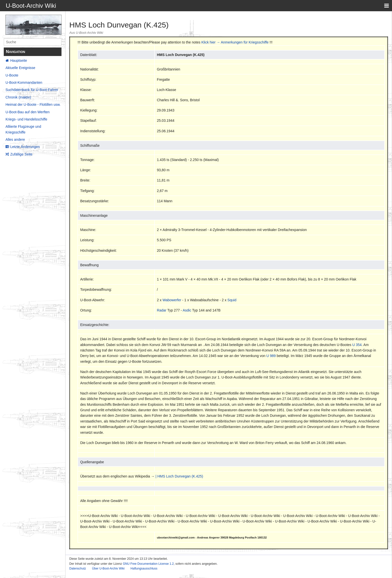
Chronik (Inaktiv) (18, 97)
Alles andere (15, 139)
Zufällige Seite (21, 154)
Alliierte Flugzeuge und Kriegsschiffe (23, 129)
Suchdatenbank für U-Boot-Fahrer (32, 90)
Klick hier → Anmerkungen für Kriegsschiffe (235, 42)
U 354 (357, 345)
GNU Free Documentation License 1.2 (148, 564)
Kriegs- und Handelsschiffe (26, 119)
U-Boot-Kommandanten (24, 82)
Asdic (187, 310)
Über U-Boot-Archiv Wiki (108, 568)
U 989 (271, 356)
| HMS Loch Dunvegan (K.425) (179, 476)
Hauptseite (19, 60)
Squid (232, 300)
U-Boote (12, 75)
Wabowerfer (172, 300)
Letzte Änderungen (25, 147)
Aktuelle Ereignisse (20, 68)
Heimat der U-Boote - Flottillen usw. (33, 104)
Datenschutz (78, 568)
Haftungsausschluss (144, 568)
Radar (161, 310)
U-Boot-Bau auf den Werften (27, 112)
